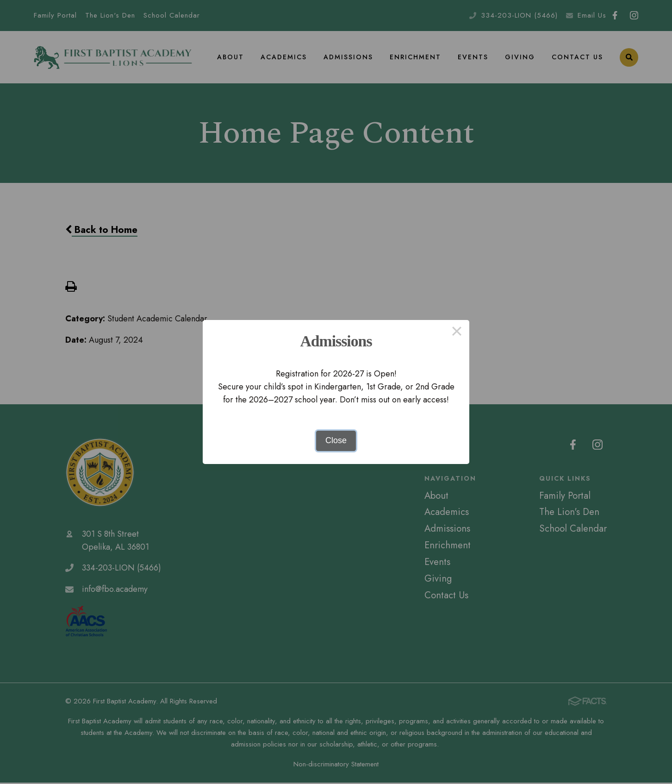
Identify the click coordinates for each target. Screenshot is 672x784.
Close (336, 440)
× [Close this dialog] (457, 332)
